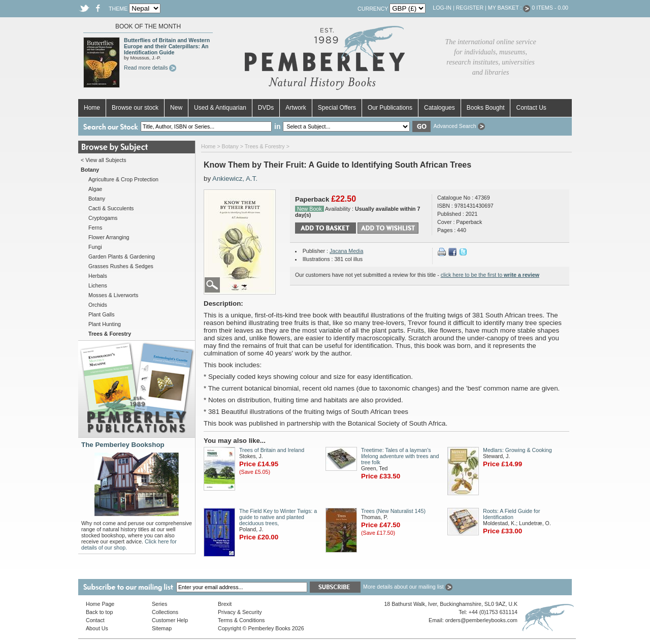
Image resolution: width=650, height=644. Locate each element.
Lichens (98, 285)
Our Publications (390, 108)
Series (159, 604)
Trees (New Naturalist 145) (393, 511)
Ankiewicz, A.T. (235, 179)
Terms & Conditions (241, 620)
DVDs (266, 108)
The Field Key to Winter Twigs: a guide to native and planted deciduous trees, (278, 517)
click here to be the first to (490, 275)
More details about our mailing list (408, 587)
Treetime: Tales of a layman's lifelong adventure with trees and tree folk (400, 456)
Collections (165, 612)
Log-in (442, 8)
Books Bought (486, 108)
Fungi (95, 247)
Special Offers (337, 108)
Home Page (100, 604)
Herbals (98, 276)
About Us (97, 628)
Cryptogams (103, 218)
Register (470, 8)
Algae (95, 189)
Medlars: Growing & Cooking (517, 450)
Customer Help (170, 620)
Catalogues (440, 108)
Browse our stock (135, 108)
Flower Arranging (109, 237)
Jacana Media (346, 251)
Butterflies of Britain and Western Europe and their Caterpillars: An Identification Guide (167, 46)
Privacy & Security (240, 612)
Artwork (296, 108)
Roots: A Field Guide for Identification (512, 514)
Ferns (95, 228)
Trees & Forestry (265, 146)
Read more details (150, 68)
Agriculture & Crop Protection (123, 179)
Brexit (225, 604)
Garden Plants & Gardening (122, 256)
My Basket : (509, 8)
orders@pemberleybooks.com (481, 620)
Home (92, 108)
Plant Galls (102, 314)
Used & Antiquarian (220, 108)
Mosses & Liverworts (113, 295)
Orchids (98, 305)
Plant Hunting (105, 324)
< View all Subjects (104, 160)
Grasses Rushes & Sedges (121, 266)
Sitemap (162, 628)
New (176, 108)
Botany (97, 199)
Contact (95, 620)
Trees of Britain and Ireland (272, 450)
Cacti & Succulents (111, 208)
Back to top (99, 612)
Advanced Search (459, 126)
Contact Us (531, 108)
